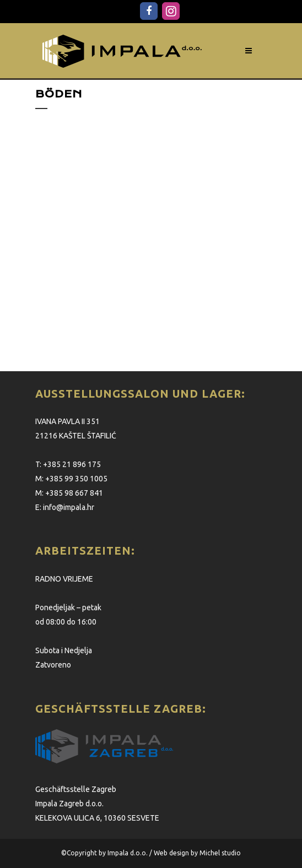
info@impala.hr (69, 507)
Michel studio (220, 853)
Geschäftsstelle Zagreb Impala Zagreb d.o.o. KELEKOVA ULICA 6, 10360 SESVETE (97, 804)
